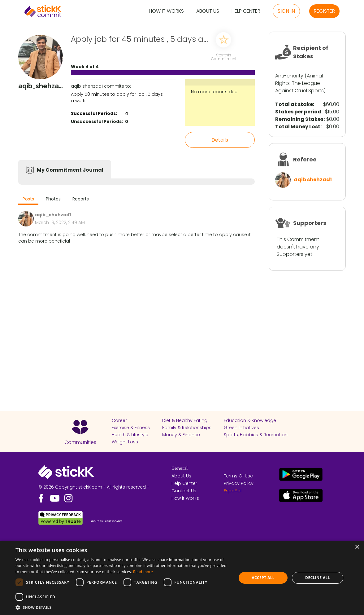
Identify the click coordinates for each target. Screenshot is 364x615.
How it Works (166, 11)
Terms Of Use (238, 476)
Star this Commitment (223, 57)
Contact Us (184, 491)
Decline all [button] (318, 578)
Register (324, 11)
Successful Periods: (94, 113)
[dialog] (182, 578)
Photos (53, 199)
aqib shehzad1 (313, 180)
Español (233, 491)
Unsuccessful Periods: (97, 121)
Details (220, 140)
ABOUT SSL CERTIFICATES (106, 521)
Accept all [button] (263, 578)
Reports (81, 199)
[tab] (28, 200)
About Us (208, 11)
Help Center (246, 11)
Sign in (286, 11)
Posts (28, 199)
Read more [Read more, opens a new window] (143, 572)
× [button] (357, 547)
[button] (123, 607)
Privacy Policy (239, 483)
